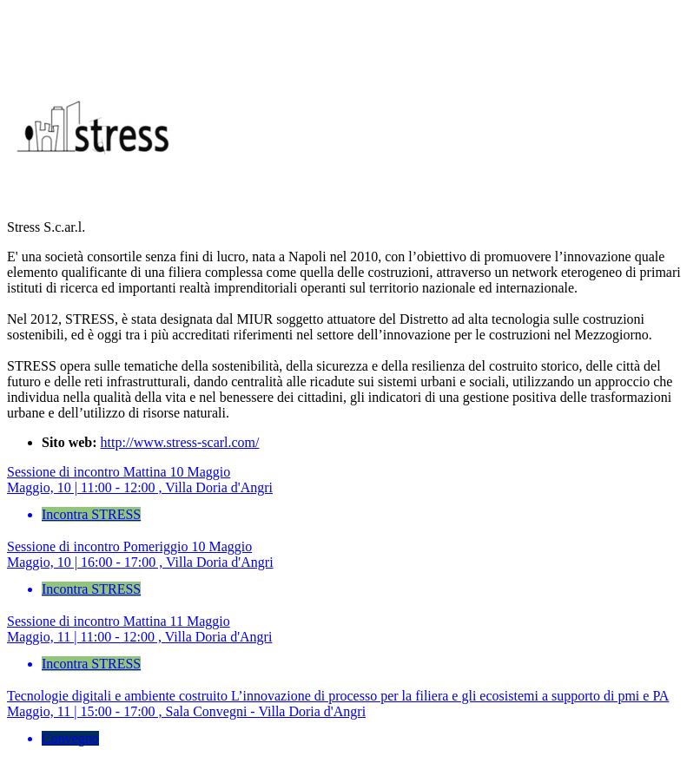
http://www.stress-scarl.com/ (180, 442)
